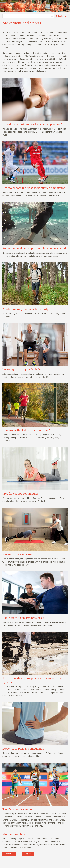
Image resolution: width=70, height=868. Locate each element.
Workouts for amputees (17, 554)
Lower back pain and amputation (23, 749)
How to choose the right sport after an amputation (34, 188)
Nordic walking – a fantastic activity (25, 309)
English (61, 16)
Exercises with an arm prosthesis (23, 618)
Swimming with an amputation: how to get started (34, 248)
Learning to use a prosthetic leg (22, 369)
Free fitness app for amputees (21, 494)
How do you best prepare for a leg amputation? (32, 124)
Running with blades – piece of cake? (26, 430)
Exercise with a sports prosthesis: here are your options (32, 680)
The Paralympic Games (17, 809)
